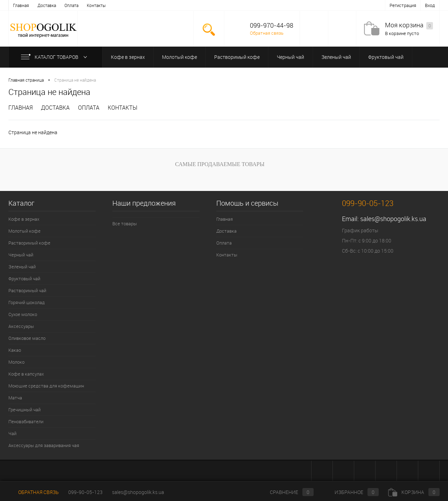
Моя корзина (409, 25)
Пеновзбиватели (26, 421)
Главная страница (26, 80)
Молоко (16, 362)
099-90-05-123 (85, 492)
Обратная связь (267, 33)
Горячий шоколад (27, 302)
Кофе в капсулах (26, 374)
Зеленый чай (336, 57)
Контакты (96, 5)
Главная (21, 5)
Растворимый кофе (237, 57)
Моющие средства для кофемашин (46, 386)
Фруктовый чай (386, 57)
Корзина (414, 492)
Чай (12, 433)
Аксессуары (21, 326)
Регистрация (403, 5)
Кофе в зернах (128, 57)
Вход (430, 5)
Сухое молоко (23, 314)
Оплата (71, 5)
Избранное (351, 492)
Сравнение (286, 492)
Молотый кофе (180, 57)
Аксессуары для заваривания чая (44, 445)
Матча (15, 398)
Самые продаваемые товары (220, 164)
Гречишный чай (24, 410)
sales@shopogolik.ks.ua (393, 219)
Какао (15, 350)
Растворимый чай (27, 290)
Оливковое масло (27, 338)
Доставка (47, 5)
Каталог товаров (55, 57)
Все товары (125, 224)
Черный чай (290, 57)
